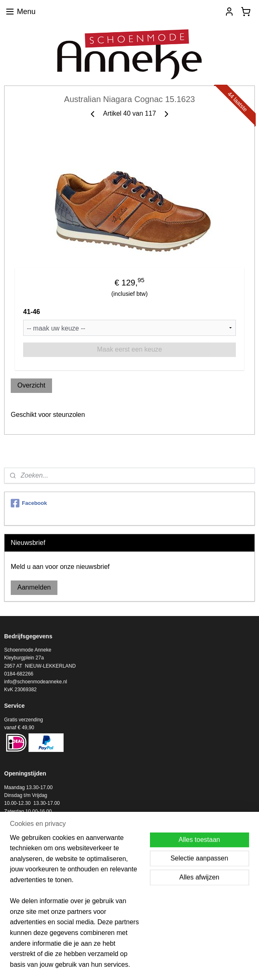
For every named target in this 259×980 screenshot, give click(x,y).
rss (127, 965)
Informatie (15, 905)
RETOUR (14, 921)
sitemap (112, 965)
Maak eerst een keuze (129, 349)
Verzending (17, 913)
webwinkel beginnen (153, 965)
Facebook (29, 503)
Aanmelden (34, 587)
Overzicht (31, 385)
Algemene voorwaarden (30, 929)
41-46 (32, 312)
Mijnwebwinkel (217, 965)
